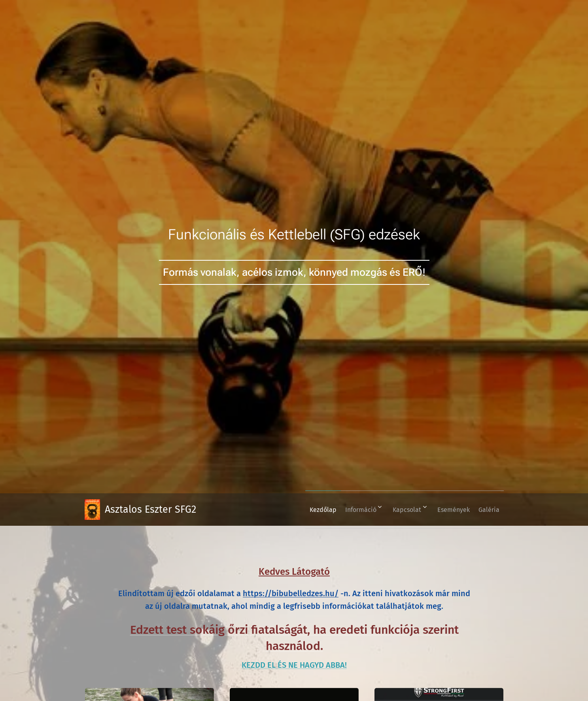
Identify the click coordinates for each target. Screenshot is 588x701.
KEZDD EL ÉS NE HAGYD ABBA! (294, 665)
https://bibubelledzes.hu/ (291, 593)
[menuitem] (302, 510)
